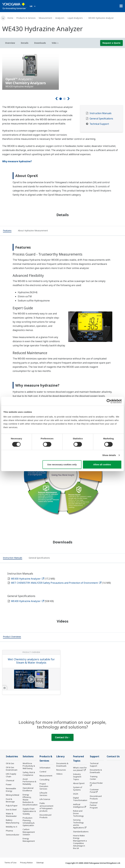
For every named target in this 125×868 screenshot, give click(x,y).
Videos (59, 774)
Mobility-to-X (12, 827)
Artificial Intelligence (78, 806)
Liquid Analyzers (75, 18)
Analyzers (60, 18)
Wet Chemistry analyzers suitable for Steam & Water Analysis (31, 661)
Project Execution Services (44, 786)
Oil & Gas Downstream (12, 769)
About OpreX (79, 783)
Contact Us (62, 737)
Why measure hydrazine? (17, 161)
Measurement (45, 18)
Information (45, 768)
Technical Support (99, 124)
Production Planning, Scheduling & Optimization (29, 822)
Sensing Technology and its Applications (79, 824)
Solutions (28, 756)
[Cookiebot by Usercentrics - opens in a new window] (109, 401)
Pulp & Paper (12, 806)
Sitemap (40, 863)
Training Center (94, 778)
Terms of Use (10, 863)
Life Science (45, 799)
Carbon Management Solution (29, 832)
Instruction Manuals (101, 113)
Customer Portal (94, 791)
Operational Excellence (28, 789)
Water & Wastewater (11, 815)
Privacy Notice (26, 863)
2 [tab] (64, 99)
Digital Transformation (80, 799)
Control (43, 772)
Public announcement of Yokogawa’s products (46, 807)
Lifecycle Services (43, 794)
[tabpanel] (62, 70)
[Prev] (56, 99)
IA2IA (76, 794)
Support (95, 756)
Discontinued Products (45, 816)
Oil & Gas (10, 763)
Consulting (44, 780)
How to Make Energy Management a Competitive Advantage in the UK (80, 842)
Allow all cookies (102, 464)
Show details (109, 455)
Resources (61, 770)
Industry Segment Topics (77, 777)
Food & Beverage (10, 800)
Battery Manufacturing (12, 821)
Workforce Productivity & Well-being (29, 766)
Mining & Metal (12, 795)
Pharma (9, 831)
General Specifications (101, 119)
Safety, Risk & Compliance (29, 774)
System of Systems (78, 789)
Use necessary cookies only (62, 464)
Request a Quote (111, 43)
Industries (12, 756)
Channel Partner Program (94, 805)
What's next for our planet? (80, 769)
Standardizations (81, 832)
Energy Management (29, 840)
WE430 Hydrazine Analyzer (28, 579)
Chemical (10, 780)
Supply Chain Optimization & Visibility (29, 811)
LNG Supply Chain (11, 775)
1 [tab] (61, 99)
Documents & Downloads (62, 765)
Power (9, 784)
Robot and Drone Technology (78, 813)
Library (60, 756)
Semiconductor (13, 835)
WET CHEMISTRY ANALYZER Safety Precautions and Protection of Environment (56, 583)
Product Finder (96, 783)
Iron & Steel (11, 810)
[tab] (7, 231)
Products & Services (26, 18)
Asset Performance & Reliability (29, 781)
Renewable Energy (11, 790)
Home (10, 18)
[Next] (69, 99)
